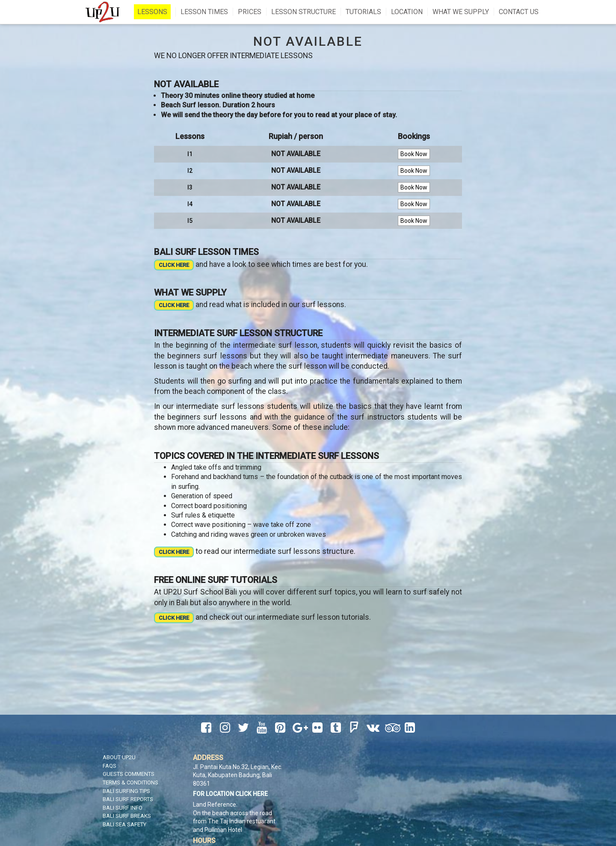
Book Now (414, 154)
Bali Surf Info (123, 808)
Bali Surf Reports (128, 799)
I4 (190, 204)
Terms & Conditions (130, 782)
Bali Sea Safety (124, 824)
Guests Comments (129, 774)
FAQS (110, 766)
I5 (190, 221)
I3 (190, 187)
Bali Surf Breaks (127, 816)
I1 (190, 154)
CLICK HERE (174, 265)
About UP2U (119, 757)
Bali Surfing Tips (126, 791)
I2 (190, 171)
